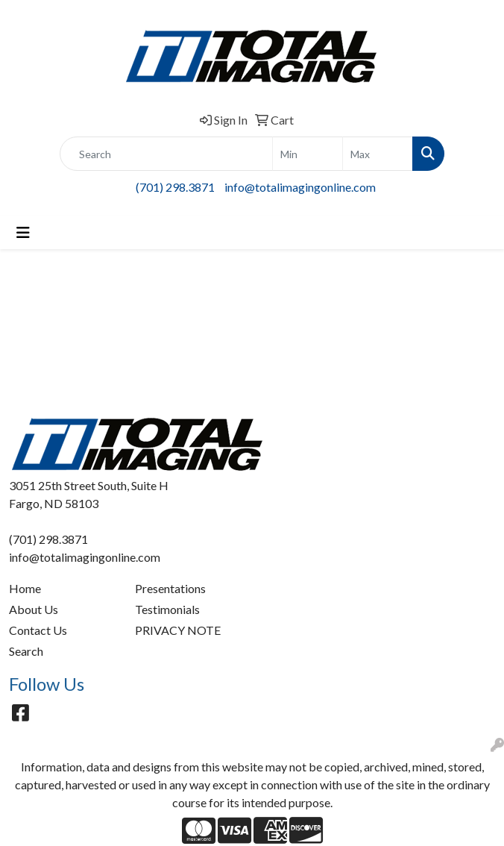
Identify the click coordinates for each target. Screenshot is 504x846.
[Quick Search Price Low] (308, 154)
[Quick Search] (166, 154)
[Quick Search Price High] (378, 154)
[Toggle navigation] (23, 232)
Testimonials (167, 609)
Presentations (170, 588)
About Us (34, 609)
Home (25, 588)
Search (26, 651)
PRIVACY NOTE (178, 630)
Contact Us (38, 630)
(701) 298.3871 (175, 187)
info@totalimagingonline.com (300, 187)
